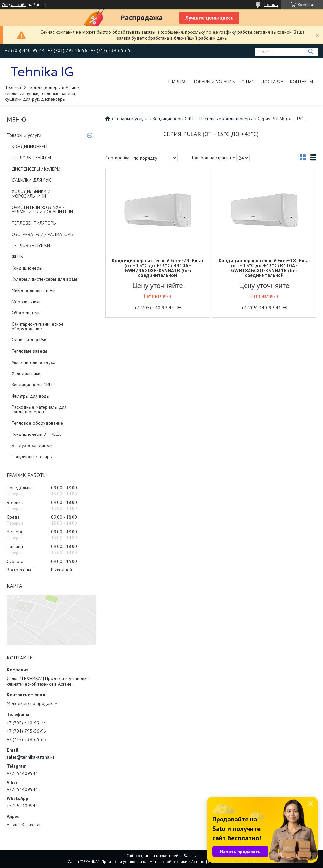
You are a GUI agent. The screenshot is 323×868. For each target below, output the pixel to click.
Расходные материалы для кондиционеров (39, 409)
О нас (248, 82)
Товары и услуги (212, 82)
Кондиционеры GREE (33, 385)
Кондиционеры (27, 268)
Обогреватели (26, 313)
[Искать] (311, 52)
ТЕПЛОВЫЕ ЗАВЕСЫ (31, 158)
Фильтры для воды (31, 396)
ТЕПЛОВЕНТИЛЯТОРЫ (34, 223)
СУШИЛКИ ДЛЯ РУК (31, 180)
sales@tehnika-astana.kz (31, 757)
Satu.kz (190, 856)
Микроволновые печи (34, 290)
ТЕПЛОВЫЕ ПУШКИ (31, 245)
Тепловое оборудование (37, 423)
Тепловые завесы (29, 351)
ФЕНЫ (18, 257)
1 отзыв (271, 4)
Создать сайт (14, 5)
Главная (177, 82)
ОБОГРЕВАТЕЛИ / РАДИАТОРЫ (43, 234)
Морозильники (26, 302)
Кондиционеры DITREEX (36, 434)
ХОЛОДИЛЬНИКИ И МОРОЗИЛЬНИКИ (31, 194)
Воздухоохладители (32, 445)
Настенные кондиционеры (226, 119)
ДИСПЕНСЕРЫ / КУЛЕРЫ (36, 169)
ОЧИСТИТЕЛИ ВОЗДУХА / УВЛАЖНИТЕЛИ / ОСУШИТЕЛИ (42, 209)
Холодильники (26, 373)
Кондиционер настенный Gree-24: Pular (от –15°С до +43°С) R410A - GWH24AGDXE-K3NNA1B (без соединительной (158, 268)
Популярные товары (32, 457)
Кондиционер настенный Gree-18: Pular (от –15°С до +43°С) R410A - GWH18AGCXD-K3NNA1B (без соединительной (264, 268)
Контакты (302, 82)
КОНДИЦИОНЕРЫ (29, 146)
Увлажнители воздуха (33, 362)
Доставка (272, 82)
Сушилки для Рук (29, 340)
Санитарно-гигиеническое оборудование (38, 326)
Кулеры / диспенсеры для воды (44, 279)
